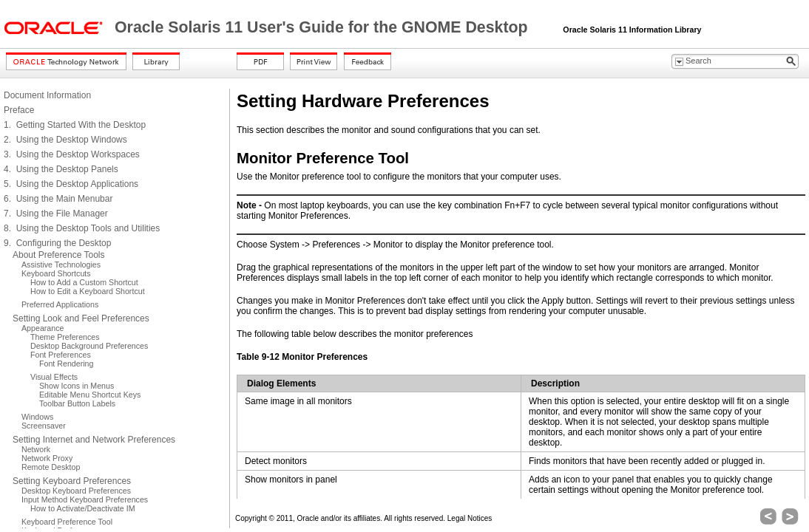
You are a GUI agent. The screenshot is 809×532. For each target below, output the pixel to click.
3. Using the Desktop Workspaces (72, 154)
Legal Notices (470, 518)
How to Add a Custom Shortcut (84, 282)
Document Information (47, 95)
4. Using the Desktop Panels (61, 169)
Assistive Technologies (61, 265)
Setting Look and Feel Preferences (81, 318)
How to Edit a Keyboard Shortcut (88, 291)
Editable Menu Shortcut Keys (90, 395)
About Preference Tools (59, 255)
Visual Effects (54, 377)
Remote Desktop (51, 467)
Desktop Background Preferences (89, 346)
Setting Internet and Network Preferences (94, 440)
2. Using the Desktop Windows (65, 140)
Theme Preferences (65, 337)
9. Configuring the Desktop (57, 243)
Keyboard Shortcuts (56, 273)
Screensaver (44, 426)
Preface (19, 110)
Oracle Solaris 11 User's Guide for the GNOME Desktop (324, 27)
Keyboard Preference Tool (67, 522)
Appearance (43, 328)
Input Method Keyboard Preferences (85, 499)
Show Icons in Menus (77, 386)
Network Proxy (47, 458)
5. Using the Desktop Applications (71, 184)
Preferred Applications (60, 304)
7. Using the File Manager (56, 214)
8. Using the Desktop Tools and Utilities (82, 228)
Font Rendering (66, 364)
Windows (37, 417)
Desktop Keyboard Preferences (76, 491)
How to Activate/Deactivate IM (83, 508)
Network (36, 449)
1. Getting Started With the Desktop (75, 125)
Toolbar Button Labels (77, 403)
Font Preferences (61, 355)
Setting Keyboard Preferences (72, 481)
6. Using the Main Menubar (58, 199)
